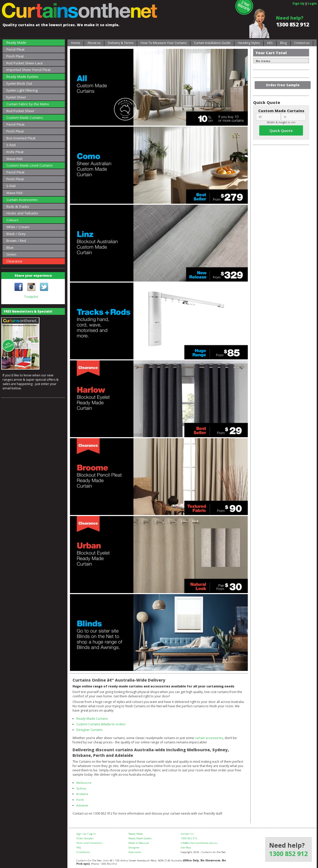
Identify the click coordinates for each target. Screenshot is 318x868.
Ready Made (16, 42)
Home (76, 43)
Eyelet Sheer (16, 97)
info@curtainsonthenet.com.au (199, 843)
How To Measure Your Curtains (164, 43)
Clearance (14, 261)
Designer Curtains (89, 730)
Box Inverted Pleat (21, 138)
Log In (92, 834)
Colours (12, 220)
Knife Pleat (15, 152)
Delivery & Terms (121, 43)
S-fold (11, 145)
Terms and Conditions (89, 843)
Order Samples (85, 838)
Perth (80, 800)
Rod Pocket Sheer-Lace (25, 63)
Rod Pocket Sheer (20, 111)
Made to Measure (139, 843)
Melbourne (84, 783)
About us (94, 43)
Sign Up (298, 3)
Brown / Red (16, 241)
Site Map (186, 848)
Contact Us (187, 834)
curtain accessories (209, 738)
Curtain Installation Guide (212, 43)
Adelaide (82, 805)
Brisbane (82, 794)
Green (11, 254)
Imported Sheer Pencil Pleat (28, 70)
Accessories (135, 852)
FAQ (79, 848)
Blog (283, 43)
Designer (134, 848)
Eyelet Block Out (19, 83)
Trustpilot (31, 297)
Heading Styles (249, 43)
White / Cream (18, 227)
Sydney (81, 788)
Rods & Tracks (18, 207)
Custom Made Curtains (25, 117)
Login (312, 3)
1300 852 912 (293, 24)
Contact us (302, 43)
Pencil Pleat (15, 49)
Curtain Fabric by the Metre (28, 104)
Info (270, 43)
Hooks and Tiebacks (22, 213)
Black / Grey (16, 234)
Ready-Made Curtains (92, 719)
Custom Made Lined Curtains (30, 165)
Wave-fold (14, 159)
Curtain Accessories (22, 200)
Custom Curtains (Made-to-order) (101, 724)
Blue (10, 247)
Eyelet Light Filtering (22, 90)
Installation (83, 852)
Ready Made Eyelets (22, 77)
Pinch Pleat (15, 56)
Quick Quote (281, 130)
